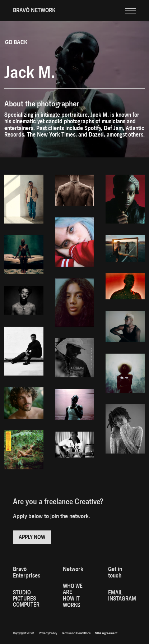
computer (26, 605)
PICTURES (24, 599)
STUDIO (22, 592)
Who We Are (73, 589)
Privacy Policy (48, 633)
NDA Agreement (106, 633)
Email (115, 592)
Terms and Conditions (76, 633)
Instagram (122, 599)
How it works (71, 602)
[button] (131, 5)
